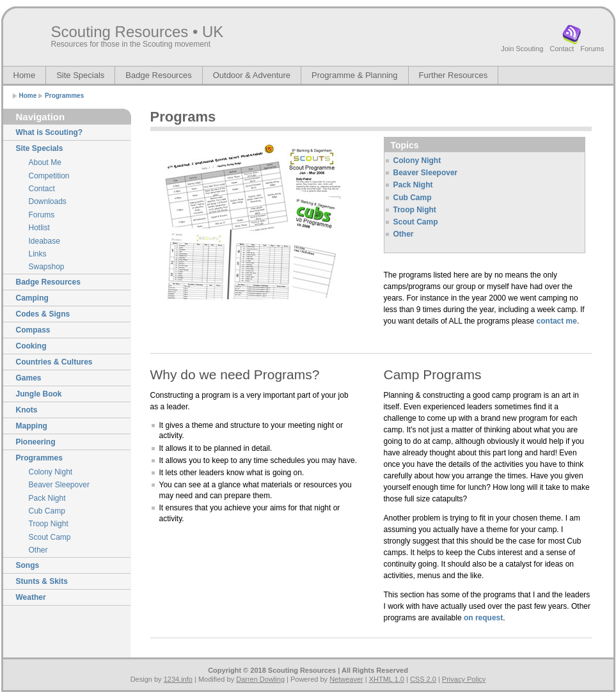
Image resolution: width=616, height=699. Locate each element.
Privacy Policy (464, 679)
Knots (27, 410)
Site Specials (80, 75)
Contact (562, 49)
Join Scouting (522, 49)
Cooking (31, 346)
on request (483, 618)
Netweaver (346, 679)
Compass (33, 330)
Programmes (64, 96)
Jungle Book (39, 394)
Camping (32, 298)
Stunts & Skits (42, 581)
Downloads (48, 201)
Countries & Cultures (54, 362)
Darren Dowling (260, 679)
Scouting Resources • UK (138, 32)
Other (38, 550)
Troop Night (49, 524)
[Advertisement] (225, 326)
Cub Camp (47, 511)
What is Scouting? (50, 132)
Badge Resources (158, 75)
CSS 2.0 (423, 679)
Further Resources (454, 75)
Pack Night (47, 498)
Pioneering (36, 442)
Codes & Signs (43, 314)
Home (25, 75)
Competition (49, 176)
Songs (28, 565)
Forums (592, 49)
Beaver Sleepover (59, 485)
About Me (45, 162)
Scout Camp (50, 537)
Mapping (32, 426)
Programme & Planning (354, 75)
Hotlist (39, 228)
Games (29, 378)
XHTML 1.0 (387, 679)
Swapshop (47, 267)
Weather (31, 597)
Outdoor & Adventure (252, 75)
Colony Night (51, 472)
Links (38, 254)
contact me (557, 321)
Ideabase (44, 241)
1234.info (178, 679)
